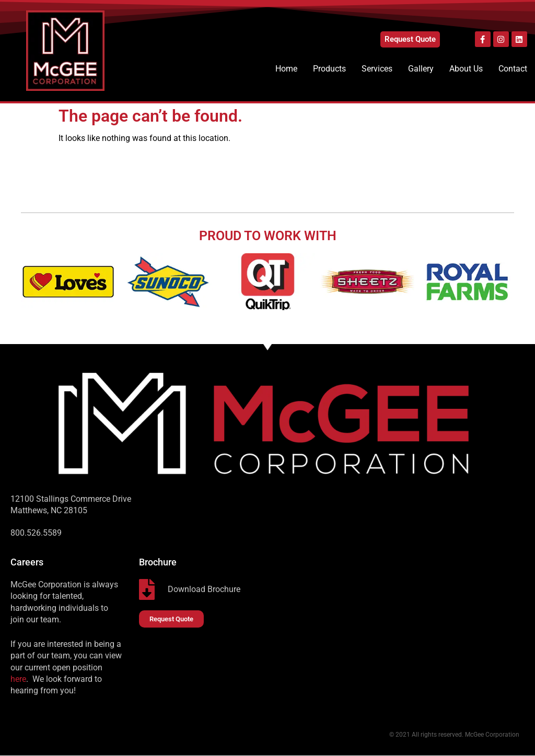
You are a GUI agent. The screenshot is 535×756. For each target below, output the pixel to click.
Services (377, 69)
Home (286, 69)
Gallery (421, 69)
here (18, 679)
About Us (466, 69)
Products (329, 69)
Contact (513, 69)
